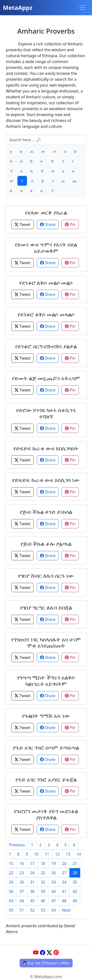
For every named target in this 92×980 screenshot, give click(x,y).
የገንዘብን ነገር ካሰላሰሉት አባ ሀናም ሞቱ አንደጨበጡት (46, 643)
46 (43, 901)
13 (68, 854)
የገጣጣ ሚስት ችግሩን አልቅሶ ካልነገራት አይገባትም (46, 681)
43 (11, 901)
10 (36, 854)
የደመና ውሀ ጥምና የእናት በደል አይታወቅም (46, 248)
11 (47, 854)
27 (64, 873)
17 (32, 863)
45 (32, 901)
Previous (17, 845)
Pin (70, 224)
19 (53, 863)
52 (32, 910)
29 (11, 882)
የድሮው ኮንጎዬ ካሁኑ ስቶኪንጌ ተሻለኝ (46, 413)
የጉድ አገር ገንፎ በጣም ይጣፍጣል (46, 748)
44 (22, 901)
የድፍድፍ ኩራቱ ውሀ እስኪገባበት (46, 448)
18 (43, 863)
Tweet (22, 224)
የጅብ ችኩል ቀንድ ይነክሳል (46, 512)
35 (75, 882)
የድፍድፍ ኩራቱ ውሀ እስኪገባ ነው (46, 480)
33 (53, 882)
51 (22, 910)
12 (57, 854)
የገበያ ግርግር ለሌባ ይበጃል (46, 608)
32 (43, 882)
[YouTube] (36, 952)
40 (53, 891)
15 (11, 863)
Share (48, 224)
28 (75, 873)
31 (32, 882)
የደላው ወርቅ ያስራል (46, 213)
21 (75, 863)
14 (79, 854)
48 (64, 901)
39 (43, 891)
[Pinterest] (56, 952)
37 (22, 891)
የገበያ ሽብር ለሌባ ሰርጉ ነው (46, 576)
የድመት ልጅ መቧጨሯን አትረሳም (46, 378)
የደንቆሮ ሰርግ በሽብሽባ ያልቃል (46, 346)
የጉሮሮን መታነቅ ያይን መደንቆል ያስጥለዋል (46, 814)
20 (64, 863)
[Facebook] (43, 952)
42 (75, 891)
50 (11, 910)
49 (75, 901)
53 (43, 910)
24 (32, 873)
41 (64, 891)
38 (32, 891)
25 (43, 873)
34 (64, 882)
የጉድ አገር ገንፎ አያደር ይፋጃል (46, 779)
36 (11, 891)
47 (53, 901)
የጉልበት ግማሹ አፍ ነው (46, 716)
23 (22, 873)
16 (22, 863)
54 (53, 910)
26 (53, 873)
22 (11, 873)
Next (66, 910)
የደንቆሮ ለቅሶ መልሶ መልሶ (46, 283)
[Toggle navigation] (82, 8)
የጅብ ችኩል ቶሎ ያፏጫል (46, 544)
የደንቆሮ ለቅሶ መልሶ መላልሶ (46, 314)
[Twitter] (49, 952)
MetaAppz (18, 7)
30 (22, 882)
